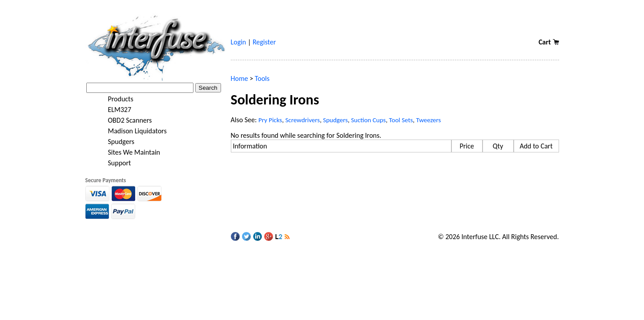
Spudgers (116, 142)
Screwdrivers (302, 120)
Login (239, 42)
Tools (262, 78)
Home (239, 78)
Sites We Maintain (128, 152)
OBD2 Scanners (124, 120)
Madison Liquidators (132, 131)
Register (264, 42)
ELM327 (114, 110)
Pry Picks (270, 120)
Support (114, 163)
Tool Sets (401, 120)
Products (115, 99)
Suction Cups (368, 120)
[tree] (156, 131)
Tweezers (428, 120)
